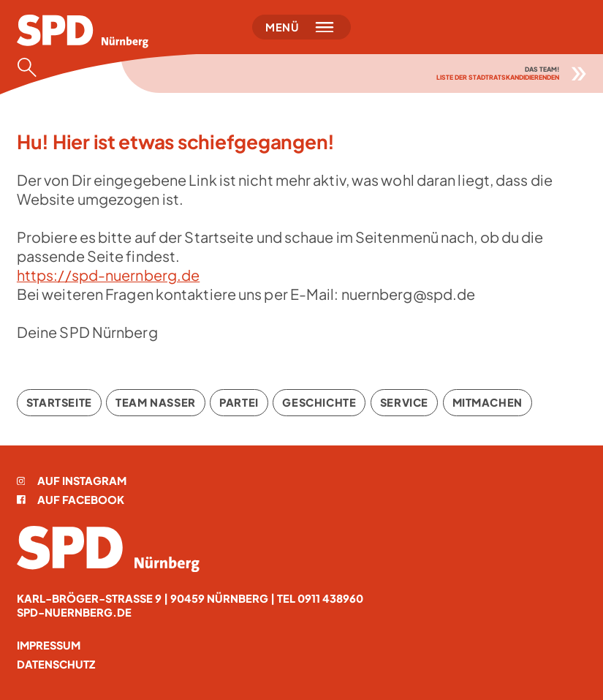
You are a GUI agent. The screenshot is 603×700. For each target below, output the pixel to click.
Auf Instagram (72, 481)
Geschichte (319, 402)
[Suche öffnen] (31, 67)
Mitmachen (488, 402)
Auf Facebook (71, 500)
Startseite (59, 402)
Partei (239, 402)
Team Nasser (155, 402)
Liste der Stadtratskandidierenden (498, 77)
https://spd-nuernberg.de (108, 275)
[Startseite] (83, 31)
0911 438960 (330, 598)
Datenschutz (56, 664)
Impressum (49, 645)
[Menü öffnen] (301, 27)
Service (404, 402)
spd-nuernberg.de (74, 612)
